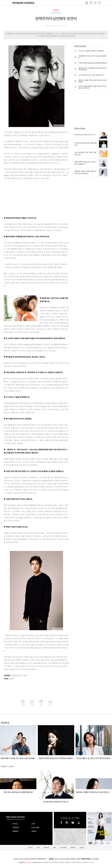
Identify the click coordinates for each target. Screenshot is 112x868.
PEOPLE (56, 10)
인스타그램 (67, 823)
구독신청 (16, 859)
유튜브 (73, 823)
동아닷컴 (51, 859)
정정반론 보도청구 (42, 859)
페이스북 (61, 823)
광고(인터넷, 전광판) (65, 859)
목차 (96, 843)
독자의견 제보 (33, 859)
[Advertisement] (32, 201)
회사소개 (57, 859)
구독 (102, 843)
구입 (108, 843)
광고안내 (21, 859)
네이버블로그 (79, 823)
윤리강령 (26, 859)
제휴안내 (73, 859)
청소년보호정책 (95, 859)
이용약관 (78, 859)
